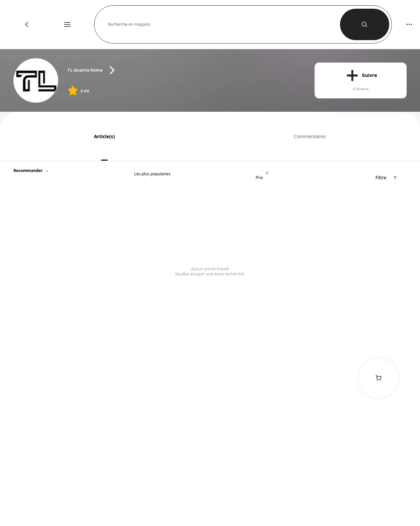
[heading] (184, 70)
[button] (224, 24)
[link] (36, 81)
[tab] (102, 136)
